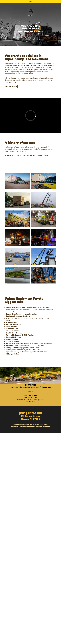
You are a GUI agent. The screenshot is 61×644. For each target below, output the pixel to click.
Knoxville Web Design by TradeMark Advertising (34, 427)
